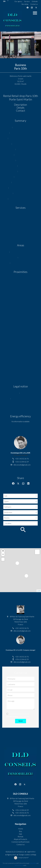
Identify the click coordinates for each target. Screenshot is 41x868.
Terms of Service (19, 865)
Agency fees (12, 855)
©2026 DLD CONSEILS (15, 852)
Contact (21, 111)
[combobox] (20, 496)
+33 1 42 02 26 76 (22, 459)
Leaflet (39, 591)
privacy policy (12, 716)
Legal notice (31, 852)
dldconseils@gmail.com (22, 465)
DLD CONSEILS (21, 794)
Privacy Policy (33, 863)
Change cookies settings (27, 855)
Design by (23, 858)
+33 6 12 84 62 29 (22, 462)
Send (20, 721)
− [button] (3, 554)
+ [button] (3, 551)
